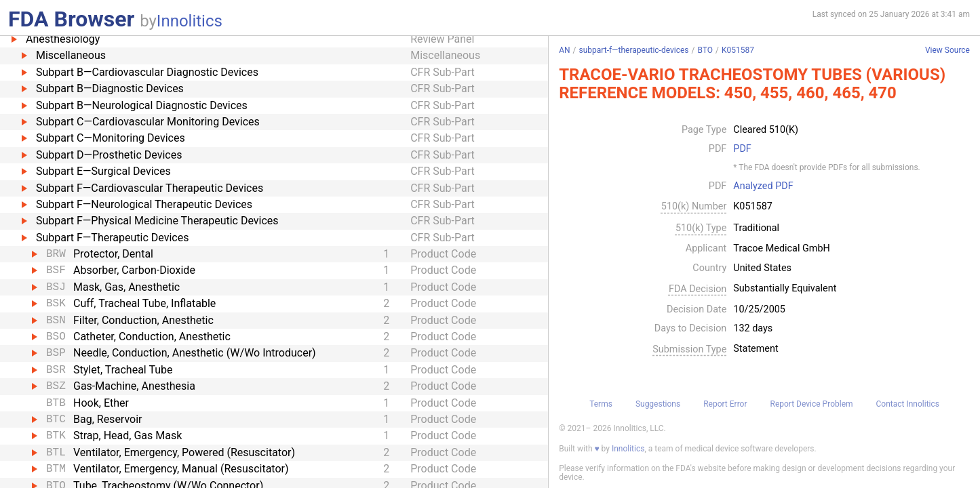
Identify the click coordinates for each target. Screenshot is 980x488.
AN (564, 50)
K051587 (738, 50)
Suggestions (658, 404)
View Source (947, 50)
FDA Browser (71, 19)
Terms (601, 404)
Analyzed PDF (763, 186)
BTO (705, 50)
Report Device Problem (812, 404)
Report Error (725, 404)
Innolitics (190, 21)
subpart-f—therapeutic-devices (634, 50)
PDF (742, 149)
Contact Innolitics (908, 404)
